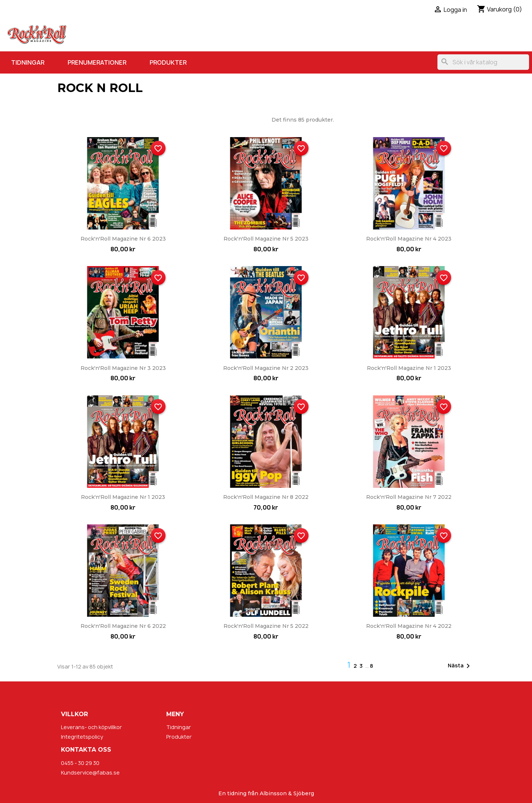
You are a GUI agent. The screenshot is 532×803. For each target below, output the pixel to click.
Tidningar (28, 62)
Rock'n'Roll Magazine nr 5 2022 (266, 626)
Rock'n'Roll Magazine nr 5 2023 (266, 239)
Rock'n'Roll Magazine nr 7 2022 (409, 497)
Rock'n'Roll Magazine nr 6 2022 (123, 626)
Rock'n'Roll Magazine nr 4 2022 (409, 626)
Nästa (460, 666)
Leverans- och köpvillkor (91, 727)
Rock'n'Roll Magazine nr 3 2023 (123, 368)
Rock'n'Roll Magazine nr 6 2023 (123, 239)
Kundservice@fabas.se (90, 773)
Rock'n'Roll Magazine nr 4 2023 (409, 239)
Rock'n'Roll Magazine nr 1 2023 (409, 368)
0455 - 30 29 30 (80, 763)
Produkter (168, 62)
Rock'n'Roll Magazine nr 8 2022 (266, 497)
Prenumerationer (97, 62)
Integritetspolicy (82, 737)
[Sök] (483, 62)
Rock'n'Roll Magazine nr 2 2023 (266, 368)
